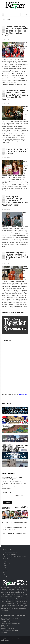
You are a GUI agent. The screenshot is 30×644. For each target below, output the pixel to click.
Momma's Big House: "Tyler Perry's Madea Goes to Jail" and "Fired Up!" (17, 256)
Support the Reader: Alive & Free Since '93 (14, 557)
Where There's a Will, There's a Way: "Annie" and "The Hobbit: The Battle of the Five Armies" (15, 31)
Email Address (8, 497)
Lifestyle (5, 575)
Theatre (5, 566)
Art (4, 572)
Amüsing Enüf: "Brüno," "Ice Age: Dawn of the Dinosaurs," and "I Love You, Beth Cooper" (15, 201)
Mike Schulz (7, 39)
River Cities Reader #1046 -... (9, 394)
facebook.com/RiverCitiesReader (10, 630)
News (5, 561)
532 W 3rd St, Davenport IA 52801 (10, 618)
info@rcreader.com (6, 622)
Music (5, 568)
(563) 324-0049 (5, 620)
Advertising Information (9, 554)
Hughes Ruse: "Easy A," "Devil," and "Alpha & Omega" (17, 151)
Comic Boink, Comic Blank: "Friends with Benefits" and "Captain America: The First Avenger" (15, 95)
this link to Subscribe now (16, 533)
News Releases (7, 577)
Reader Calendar (8, 559)
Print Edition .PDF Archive (10, 552)
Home (4, 19)
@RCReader (4, 632)
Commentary (6, 563)
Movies (5, 570)
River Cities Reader (23, 394)
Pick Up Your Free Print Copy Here (12, 550)
